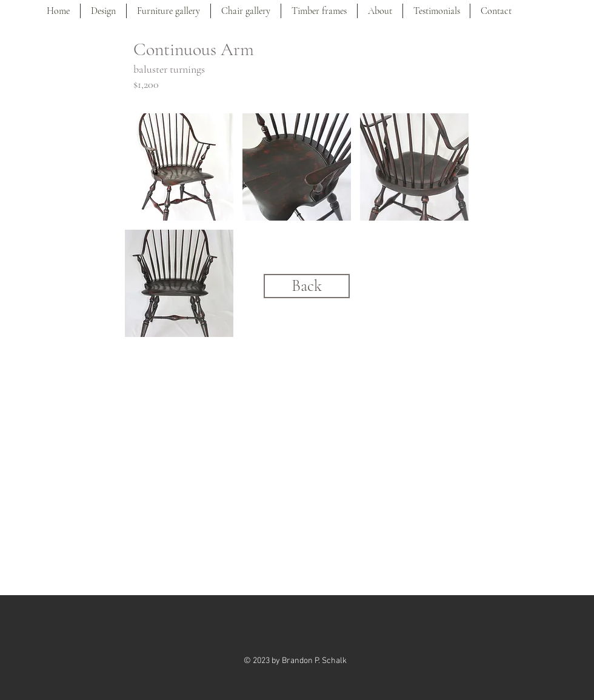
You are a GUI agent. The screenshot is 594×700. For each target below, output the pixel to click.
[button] (179, 167)
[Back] (307, 286)
